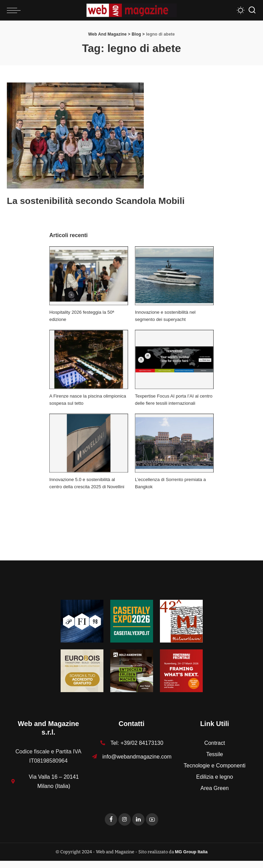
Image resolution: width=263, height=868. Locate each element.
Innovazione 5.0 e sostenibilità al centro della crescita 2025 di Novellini (84, 487)
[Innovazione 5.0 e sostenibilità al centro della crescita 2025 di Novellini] (89, 443)
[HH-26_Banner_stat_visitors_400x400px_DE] (132, 677)
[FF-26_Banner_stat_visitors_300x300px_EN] (181, 677)
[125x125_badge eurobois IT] (82, 677)
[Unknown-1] (132, 628)
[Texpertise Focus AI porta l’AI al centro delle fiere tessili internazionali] (174, 359)
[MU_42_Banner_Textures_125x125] (181, 628)
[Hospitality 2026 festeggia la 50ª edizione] (89, 276)
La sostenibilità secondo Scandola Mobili (114, 200)
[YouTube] (152, 827)
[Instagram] (125, 827)
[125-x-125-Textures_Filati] (82, 628)
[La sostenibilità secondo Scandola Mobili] (75, 135)
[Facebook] (111, 827)
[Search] (252, 10)
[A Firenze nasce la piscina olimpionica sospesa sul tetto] (89, 359)
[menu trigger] (15, 10)
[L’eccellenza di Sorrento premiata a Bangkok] (174, 443)
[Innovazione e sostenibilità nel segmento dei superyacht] (174, 276)
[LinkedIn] (138, 827)
